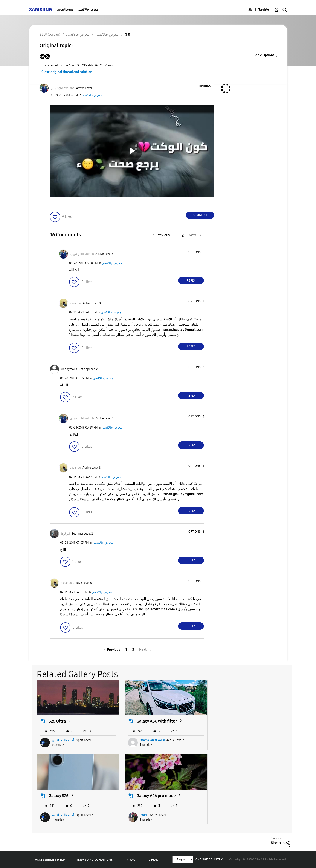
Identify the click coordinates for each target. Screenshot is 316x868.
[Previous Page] (162, 235)
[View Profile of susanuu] (76, 303)
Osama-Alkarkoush (153, 740)
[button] (207, 86)
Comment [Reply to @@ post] (200, 215)
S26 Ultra (57, 721)
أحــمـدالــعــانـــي (63, 740)
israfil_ (57, 815)
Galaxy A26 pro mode (68, 795)
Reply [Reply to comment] (191, 281)
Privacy (131, 859)
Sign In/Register (259, 10)
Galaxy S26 (234, 721)
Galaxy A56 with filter (156, 721)
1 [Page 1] (176, 235)
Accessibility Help (50, 859)
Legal (153, 859)
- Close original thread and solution (66, 72)
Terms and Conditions (95, 859)
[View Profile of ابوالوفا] (65, 534)
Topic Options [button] (264, 55)
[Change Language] (183, 859)
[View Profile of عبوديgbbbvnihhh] (63, 88)
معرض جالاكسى (88, 10)
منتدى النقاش (65, 10)
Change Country (209, 859)
